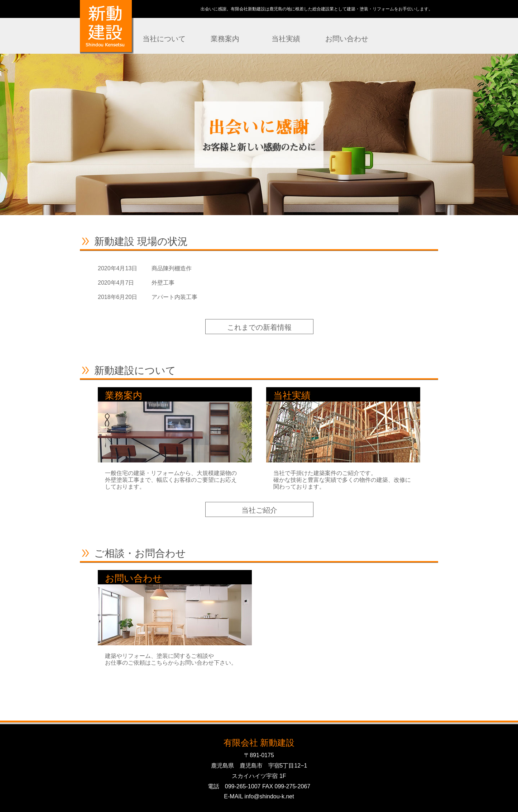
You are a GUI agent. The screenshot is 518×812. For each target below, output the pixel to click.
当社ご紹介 (259, 510)
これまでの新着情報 (259, 327)
